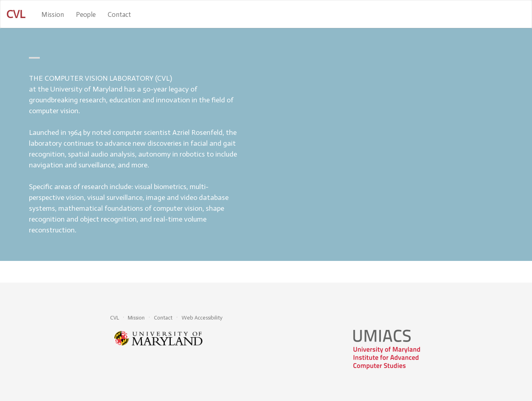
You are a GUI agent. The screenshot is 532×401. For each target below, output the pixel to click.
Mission (53, 14)
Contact (119, 14)
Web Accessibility (202, 318)
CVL (115, 318)
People (86, 14)
